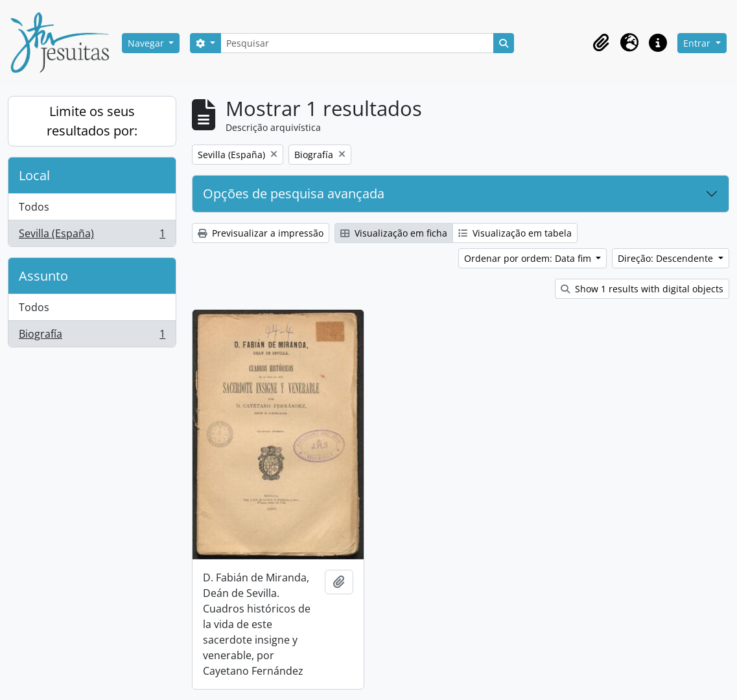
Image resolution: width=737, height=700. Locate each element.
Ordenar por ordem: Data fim (529, 258)
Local (34, 175)
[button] (601, 43)
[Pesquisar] (357, 43)
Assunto (43, 276)
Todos (34, 207)
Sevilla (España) (92, 236)
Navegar (147, 43)
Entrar (698, 43)
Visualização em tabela (515, 233)
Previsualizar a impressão (261, 233)
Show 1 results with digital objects (642, 289)
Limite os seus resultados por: (92, 121)
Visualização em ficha (394, 233)
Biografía (92, 336)
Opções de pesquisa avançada (294, 193)
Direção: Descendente (667, 258)
